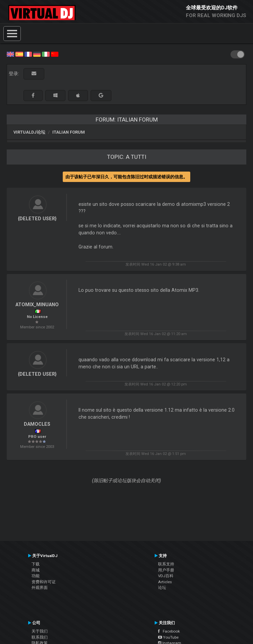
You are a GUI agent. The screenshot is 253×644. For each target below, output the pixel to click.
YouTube (168, 637)
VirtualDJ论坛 (29, 132)
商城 (36, 570)
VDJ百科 (166, 576)
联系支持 (166, 564)
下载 (36, 564)
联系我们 (40, 637)
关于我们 (40, 631)
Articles (165, 582)
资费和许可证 (44, 582)
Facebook (169, 631)
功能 (36, 576)
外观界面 (40, 588)
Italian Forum (69, 132)
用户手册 (166, 570)
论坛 (162, 588)
